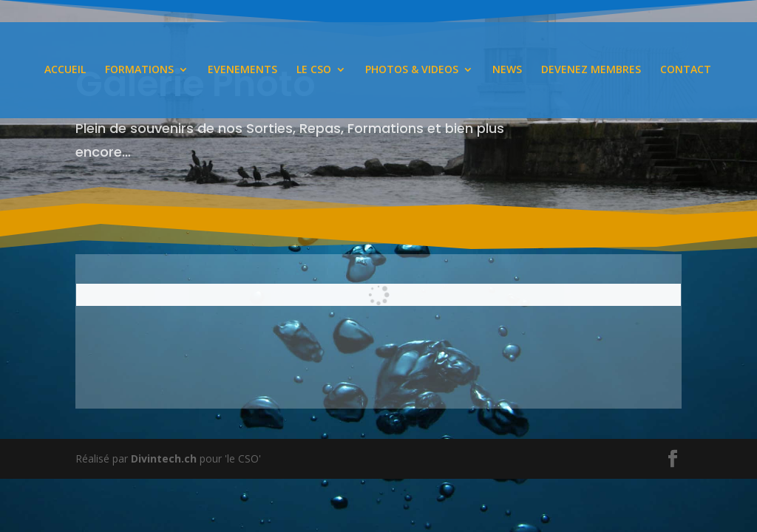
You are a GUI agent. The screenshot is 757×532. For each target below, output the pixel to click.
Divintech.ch (164, 458)
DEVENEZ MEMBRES (591, 72)
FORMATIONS (139, 72)
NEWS (507, 72)
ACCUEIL (65, 72)
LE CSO (314, 72)
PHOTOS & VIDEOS (412, 72)
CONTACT (686, 72)
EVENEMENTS (242, 72)
